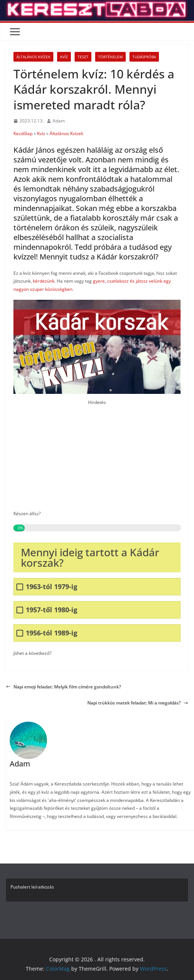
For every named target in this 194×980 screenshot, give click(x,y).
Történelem (110, 57)
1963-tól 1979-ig (51, 587)
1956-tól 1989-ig (51, 633)
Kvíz (64, 57)
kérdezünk (44, 281)
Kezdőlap (23, 133)
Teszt (83, 57)
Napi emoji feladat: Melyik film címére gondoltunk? (63, 687)
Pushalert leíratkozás (32, 887)
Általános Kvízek (33, 57)
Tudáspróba (144, 57)
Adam (59, 121)
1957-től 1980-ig (51, 610)
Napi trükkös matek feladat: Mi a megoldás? (138, 703)
